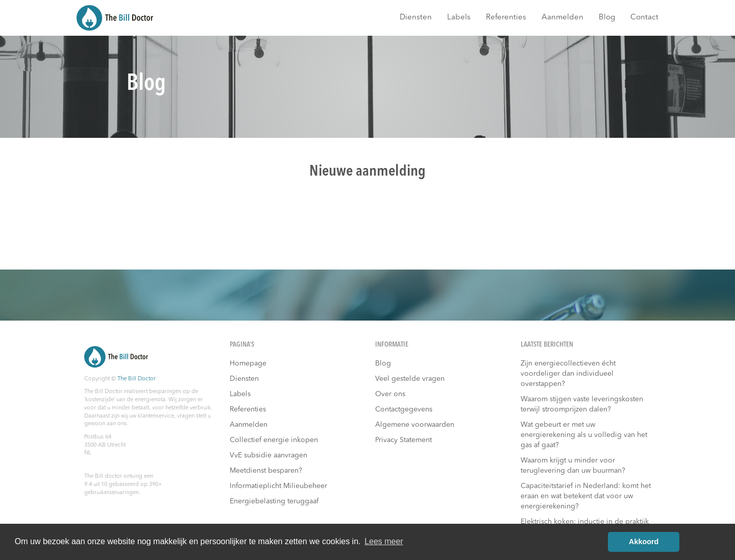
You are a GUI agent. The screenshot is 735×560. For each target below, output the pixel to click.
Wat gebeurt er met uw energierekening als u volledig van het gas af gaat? (584, 435)
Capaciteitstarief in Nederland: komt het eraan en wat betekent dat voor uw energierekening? (586, 496)
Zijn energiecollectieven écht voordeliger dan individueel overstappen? (568, 374)
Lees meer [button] (384, 541)
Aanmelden (562, 18)
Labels (459, 18)
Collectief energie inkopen (274, 440)
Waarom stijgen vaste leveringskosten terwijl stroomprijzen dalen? (582, 404)
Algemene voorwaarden (415, 425)
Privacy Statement (403, 440)
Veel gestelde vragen (410, 379)
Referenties (506, 18)
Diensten (416, 18)
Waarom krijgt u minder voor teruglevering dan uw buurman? (573, 466)
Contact (644, 18)
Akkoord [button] (644, 542)
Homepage (248, 363)
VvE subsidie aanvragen (268, 455)
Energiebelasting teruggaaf (274, 501)
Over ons (390, 394)
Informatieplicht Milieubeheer (278, 486)
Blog (607, 18)
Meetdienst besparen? (266, 471)
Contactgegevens (404, 409)
